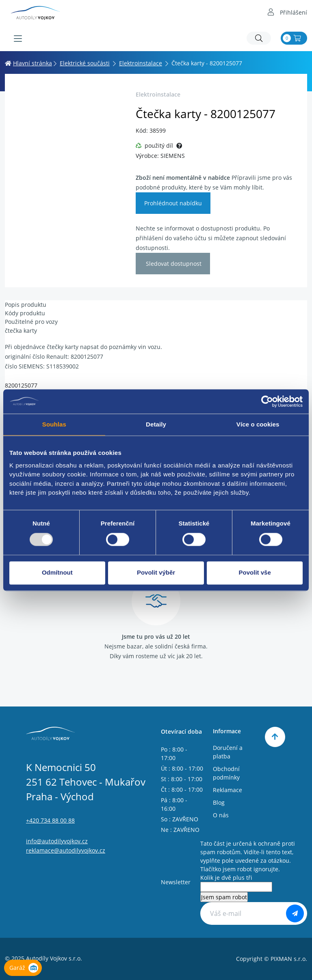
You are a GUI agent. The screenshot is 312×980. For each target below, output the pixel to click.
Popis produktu (26, 305)
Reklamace (227, 790)
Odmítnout (57, 573)
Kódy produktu (25, 313)
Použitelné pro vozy (31, 322)
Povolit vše (255, 573)
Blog (219, 802)
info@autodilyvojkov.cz (57, 841)
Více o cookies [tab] (258, 424)
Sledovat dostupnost (173, 264)
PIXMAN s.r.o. (289, 959)
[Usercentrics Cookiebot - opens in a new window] (267, 401)
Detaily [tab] (156, 424)
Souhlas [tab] (54, 424)
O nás (221, 815)
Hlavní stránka (28, 63)
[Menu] (18, 39)
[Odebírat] (295, 913)
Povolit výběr (156, 573)
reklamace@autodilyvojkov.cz (66, 850)
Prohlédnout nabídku (173, 203)
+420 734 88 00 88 (50, 820)
